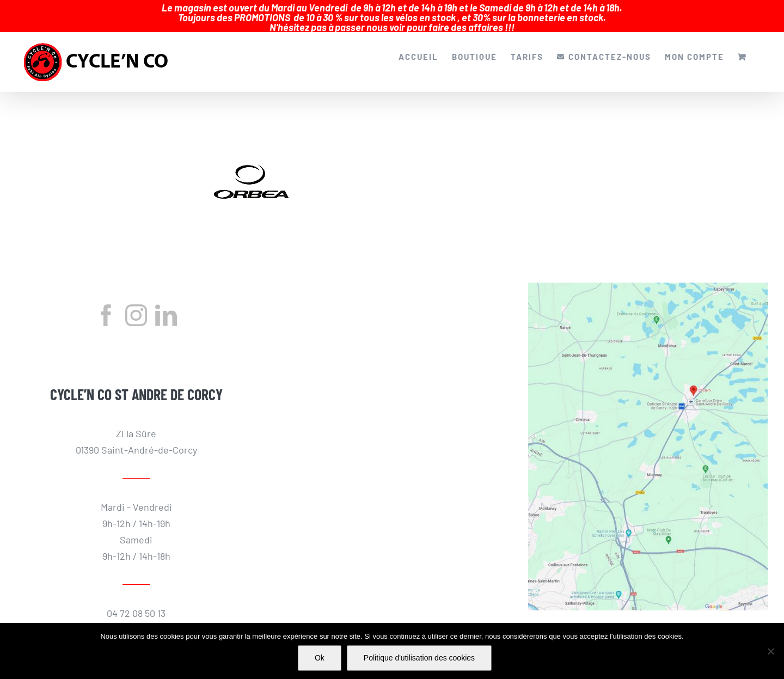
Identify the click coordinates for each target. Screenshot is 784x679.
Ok (320, 658)
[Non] (770, 651)
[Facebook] (106, 309)
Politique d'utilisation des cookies (419, 658)
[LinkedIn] (166, 309)
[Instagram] (136, 309)
